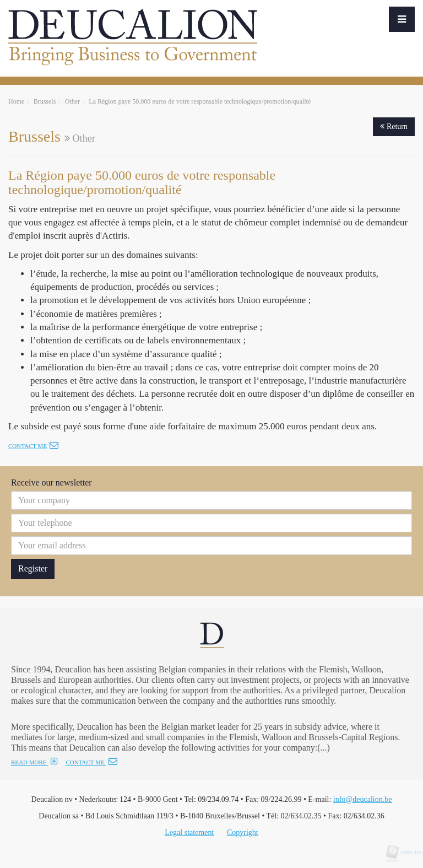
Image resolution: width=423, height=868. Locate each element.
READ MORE (34, 762)
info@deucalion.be (363, 799)
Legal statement (189, 832)
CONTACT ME (91, 762)
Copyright (243, 832)
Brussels (45, 101)
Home (16, 101)
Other (72, 101)
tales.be (408, 852)
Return (394, 126)
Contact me (33, 446)
